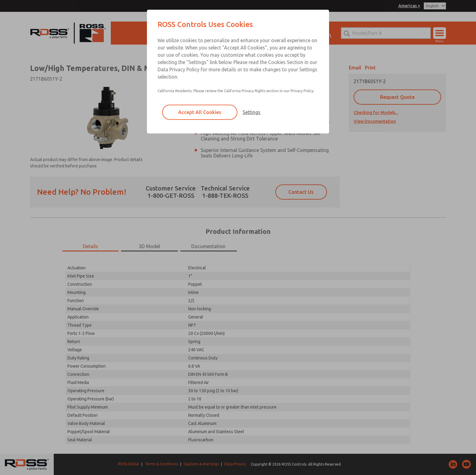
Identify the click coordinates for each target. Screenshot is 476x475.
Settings (252, 112)
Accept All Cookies (200, 112)
